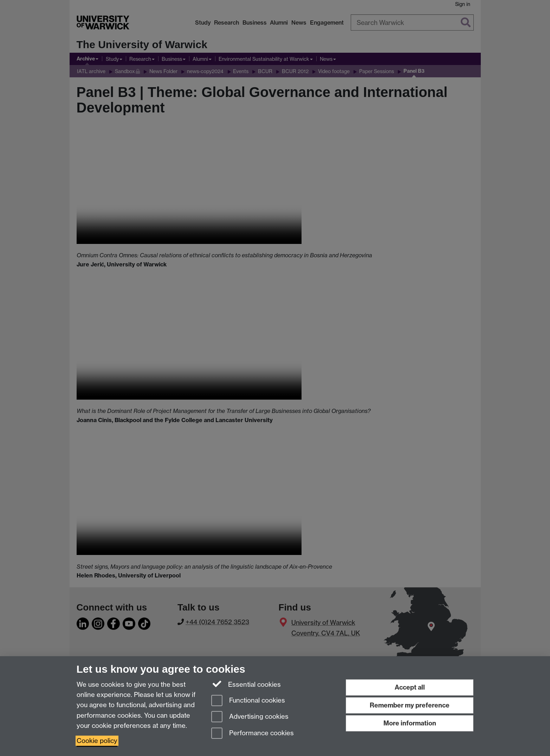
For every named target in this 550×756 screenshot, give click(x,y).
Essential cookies (246, 684)
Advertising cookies (250, 717)
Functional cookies (248, 701)
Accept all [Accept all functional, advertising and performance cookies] (410, 687)
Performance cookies (253, 734)
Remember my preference (410, 705)
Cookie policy (97, 741)
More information (410, 723)
